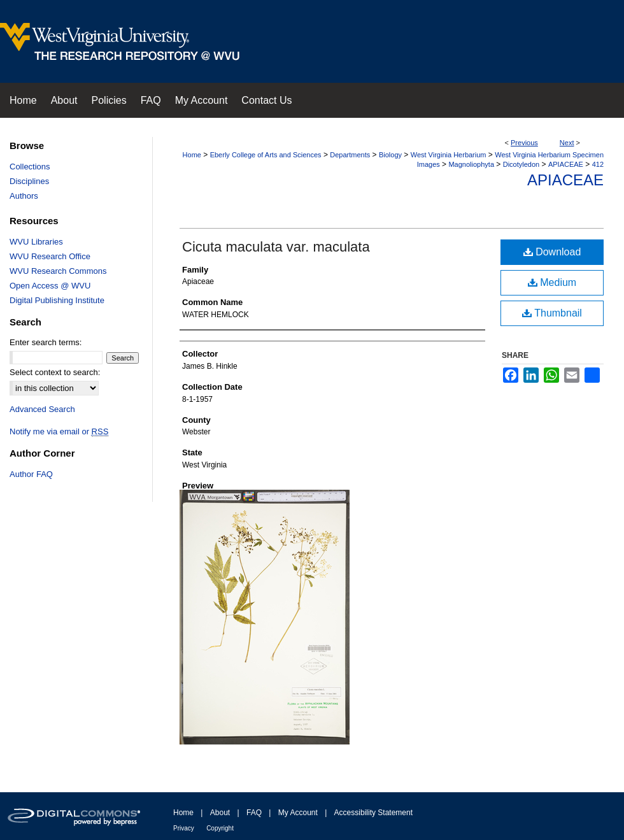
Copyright (220, 828)
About (220, 813)
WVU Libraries (36, 242)
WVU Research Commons (58, 271)
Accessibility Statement (373, 813)
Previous (524, 143)
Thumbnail (552, 313)
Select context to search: (55, 372)
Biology (390, 155)
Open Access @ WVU (50, 286)
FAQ (254, 813)
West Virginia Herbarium (449, 155)
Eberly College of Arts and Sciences (266, 155)
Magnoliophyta (471, 164)
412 (598, 164)
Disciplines (29, 181)
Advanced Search (42, 409)
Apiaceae (565, 180)
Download (552, 252)
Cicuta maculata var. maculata (276, 247)
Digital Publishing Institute (57, 300)
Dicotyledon (521, 164)
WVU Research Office (50, 256)
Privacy (184, 828)
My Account (298, 813)
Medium (552, 282)
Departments (350, 155)
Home (192, 155)
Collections (30, 167)
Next (567, 143)
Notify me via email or (59, 431)
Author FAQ (31, 474)
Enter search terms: (46, 342)
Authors (24, 196)
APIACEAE (566, 164)
